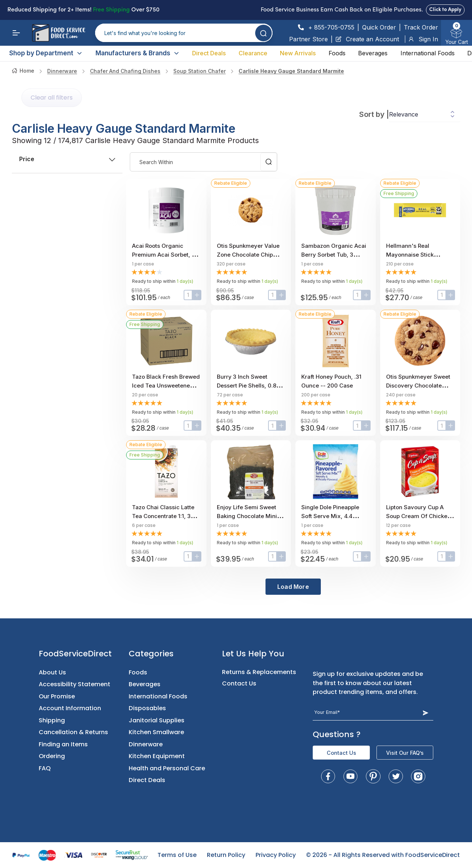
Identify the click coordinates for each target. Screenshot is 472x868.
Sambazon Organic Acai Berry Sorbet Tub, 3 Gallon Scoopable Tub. (334, 255)
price (67, 159)
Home (23, 71)
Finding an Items (63, 744)
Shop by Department (46, 53)
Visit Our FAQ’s (405, 753)
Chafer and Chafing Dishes (125, 71)
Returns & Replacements (259, 672)
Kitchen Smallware (156, 732)
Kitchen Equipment (157, 756)
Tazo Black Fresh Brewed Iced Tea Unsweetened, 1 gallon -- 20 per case (166, 386)
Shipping (52, 720)
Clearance (253, 53)
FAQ (45, 768)
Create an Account (367, 39)
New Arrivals (298, 53)
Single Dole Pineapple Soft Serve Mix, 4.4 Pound (330, 516)
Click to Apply (445, 10)
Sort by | (374, 114)
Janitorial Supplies (157, 720)
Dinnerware (62, 71)
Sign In (423, 39)
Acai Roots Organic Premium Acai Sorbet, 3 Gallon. (164, 255)
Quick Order (379, 27)
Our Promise (57, 696)
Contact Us (239, 683)
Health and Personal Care (167, 768)
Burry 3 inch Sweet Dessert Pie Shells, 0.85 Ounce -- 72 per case (248, 386)
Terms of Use (177, 855)
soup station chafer (199, 71)
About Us (52, 672)
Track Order (421, 27)
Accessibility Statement (74, 684)
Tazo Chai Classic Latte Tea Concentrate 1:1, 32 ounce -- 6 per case (163, 516)
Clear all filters (52, 98)
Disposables (147, 708)
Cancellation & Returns (73, 732)
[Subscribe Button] (425, 713)
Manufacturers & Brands (138, 53)
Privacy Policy (276, 855)
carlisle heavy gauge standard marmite (291, 71)
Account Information (70, 708)
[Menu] (16, 33)
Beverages (373, 53)
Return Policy (226, 855)
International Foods (428, 53)
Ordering (52, 756)
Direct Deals (209, 53)
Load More (293, 587)
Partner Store (308, 39)
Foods (337, 53)
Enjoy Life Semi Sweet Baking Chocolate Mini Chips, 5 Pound (247, 516)
